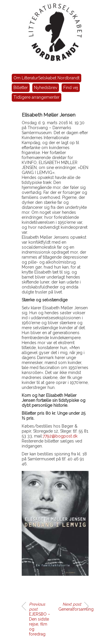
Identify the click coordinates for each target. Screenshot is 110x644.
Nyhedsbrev (46, 88)
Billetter (21, 88)
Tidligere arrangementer (37, 97)
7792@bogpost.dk (60, 436)
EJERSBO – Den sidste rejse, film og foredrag (40, 619)
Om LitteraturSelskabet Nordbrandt (46, 78)
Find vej (71, 88)
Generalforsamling (73, 607)
